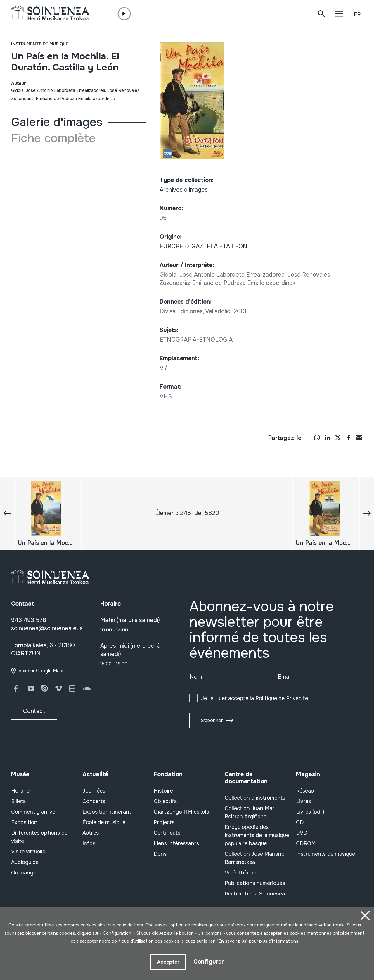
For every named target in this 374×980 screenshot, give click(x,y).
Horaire (20, 791)
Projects (164, 822)
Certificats (167, 833)
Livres (303, 801)
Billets (18, 801)
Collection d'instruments (255, 798)
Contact (34, 711)
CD (300, 822)
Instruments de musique (40, 44)
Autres (91, 833)
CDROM (306, 843)
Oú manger (25, 873)
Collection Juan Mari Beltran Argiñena (250, 812)
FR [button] (357, 14)
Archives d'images (184, 190)
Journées (94, 791)
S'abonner (212, 720)
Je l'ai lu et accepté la (254, 698)
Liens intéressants (176, 843)
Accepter (168, 962)
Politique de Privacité (282, 698)
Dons (160, 854)
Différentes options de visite (39, 837)
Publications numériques (255, 883)
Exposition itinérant (107, 812)
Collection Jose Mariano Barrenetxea (255, 858)
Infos (89, 843)
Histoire (163, 791)
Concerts (94, 801)
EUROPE (171, 246)
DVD (302, 833)
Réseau (305, 791)
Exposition (24, 822)
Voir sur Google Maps (41, 671)
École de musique (104, 822)
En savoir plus (232, 941)
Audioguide (25, 862)
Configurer (209, 961)
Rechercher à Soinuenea (255, 894)
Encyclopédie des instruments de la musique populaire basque (257, 835)
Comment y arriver (34, 812)
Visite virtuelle (28, 852)
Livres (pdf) (310, 812)
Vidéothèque (240, 873)
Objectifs (165, 801)
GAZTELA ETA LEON (219, 246)
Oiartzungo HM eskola (181, 812)
